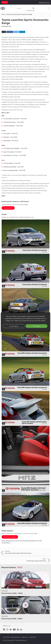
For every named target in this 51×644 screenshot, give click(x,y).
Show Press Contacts (10, 537)
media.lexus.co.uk (44, 2)
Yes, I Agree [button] (36, 326)
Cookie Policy (33, 637)
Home (3, 14)
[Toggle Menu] (49, 8)
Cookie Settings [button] (14, 326)
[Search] (25, 8)
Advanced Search (31, 10)
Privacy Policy (7, 637)
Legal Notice (25, 637)
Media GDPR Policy (16, 637)
